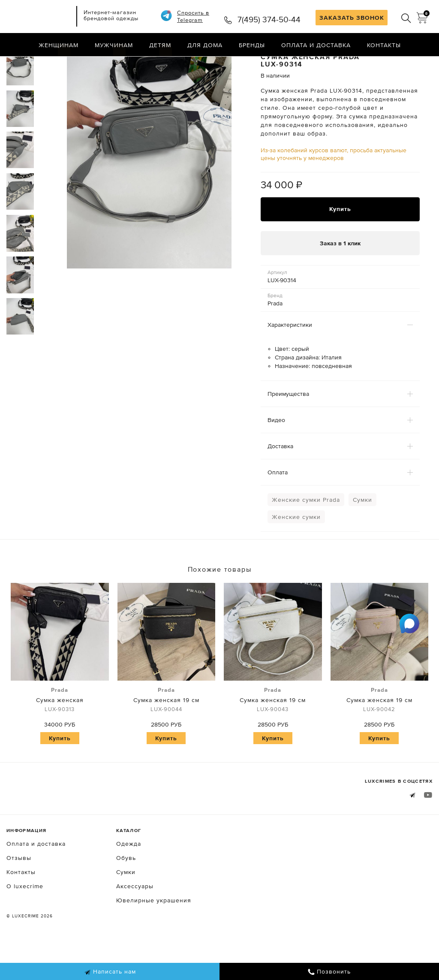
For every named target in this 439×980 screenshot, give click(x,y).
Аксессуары (135, 920)
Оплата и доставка (316, 45)
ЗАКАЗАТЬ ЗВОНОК (352, 18)
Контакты (384, 45)
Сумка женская (60, 734)
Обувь (126, 892)
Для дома (205, 45)
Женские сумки (296, 551)
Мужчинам (114, 45)
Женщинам (59, 45)
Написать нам (110, 972)
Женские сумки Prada (306, 534)
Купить (340, 243)
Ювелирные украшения (154, 935)
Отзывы (19, 892)
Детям (160, 45)
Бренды (252, 45)
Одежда (129, 878)
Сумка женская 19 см (167, 734)
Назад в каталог (405, 63)
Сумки (362, 534)
